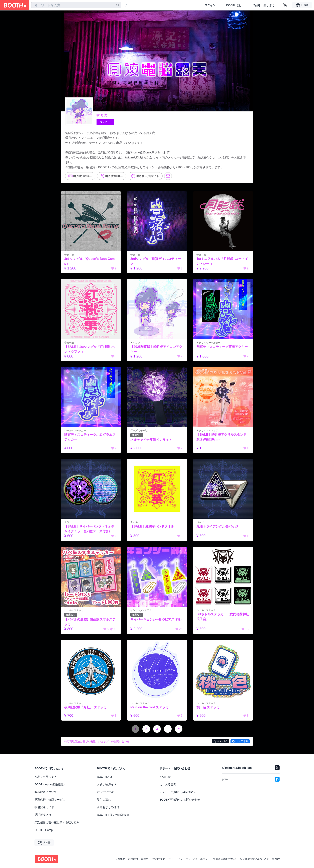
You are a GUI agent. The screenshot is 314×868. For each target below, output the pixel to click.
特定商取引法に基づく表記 (255, 859)
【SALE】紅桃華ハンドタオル (152, 526)
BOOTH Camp (44, 830)
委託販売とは (43, 815)
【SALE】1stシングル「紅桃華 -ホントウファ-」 (90, 349)
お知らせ (165, 777)
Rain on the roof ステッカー (151, 707)
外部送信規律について (225, 859)
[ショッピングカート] (285, 5)
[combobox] (76, 5)
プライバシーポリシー (198, 859)
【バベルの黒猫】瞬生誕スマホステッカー (90, 622)
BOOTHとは (234, 5)
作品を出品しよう (264, 5)
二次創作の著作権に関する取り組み (57, 822)
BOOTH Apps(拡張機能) (49, 784)
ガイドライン (175, 859)
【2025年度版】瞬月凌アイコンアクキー (156, 349)
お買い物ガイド (107, 784)
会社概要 (120, 859)
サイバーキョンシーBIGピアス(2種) (156, 619)
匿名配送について (46, 792)
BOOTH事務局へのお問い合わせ (180, 800)
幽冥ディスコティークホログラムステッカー (90, 437)
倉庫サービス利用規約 (153, 859)
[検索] (117, 5)
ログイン (210, 5)
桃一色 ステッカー (210, 707)
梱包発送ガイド (44, 807)
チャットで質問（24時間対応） (179, 792)
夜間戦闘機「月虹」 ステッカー (87, 707)
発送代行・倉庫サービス (50, 800)
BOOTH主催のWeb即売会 (113, 815)
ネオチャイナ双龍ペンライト (151, 440)
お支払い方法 (105, 792)
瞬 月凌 (102, 115)
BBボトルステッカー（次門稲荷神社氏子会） (223, 617)
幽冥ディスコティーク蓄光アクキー (222, 347)
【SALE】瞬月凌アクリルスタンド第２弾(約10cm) (222, 437)
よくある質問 (168, 784)
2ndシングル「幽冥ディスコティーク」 (156, 261)
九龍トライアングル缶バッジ (217, 526)
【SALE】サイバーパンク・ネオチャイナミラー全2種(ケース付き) (89, 529)
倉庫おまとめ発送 (108, 807)
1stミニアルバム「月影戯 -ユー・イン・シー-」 (222, 261)
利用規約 (133, 859)
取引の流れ (104, 800)
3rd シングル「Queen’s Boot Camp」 (90, 261)
